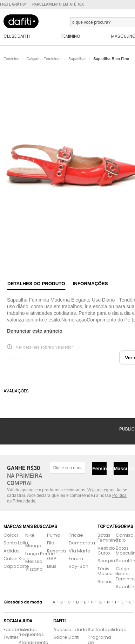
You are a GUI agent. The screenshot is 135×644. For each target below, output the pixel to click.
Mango (33, 546)
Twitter (8, 638)
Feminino (99, 469)
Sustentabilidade (97, 630)
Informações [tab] (90, 284)
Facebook (8, 630)
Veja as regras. (101, 490)
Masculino (121, 469)
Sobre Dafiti (66, 638)
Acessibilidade (70, 630)
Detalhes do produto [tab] (36, 284)
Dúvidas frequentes (31, 632)
